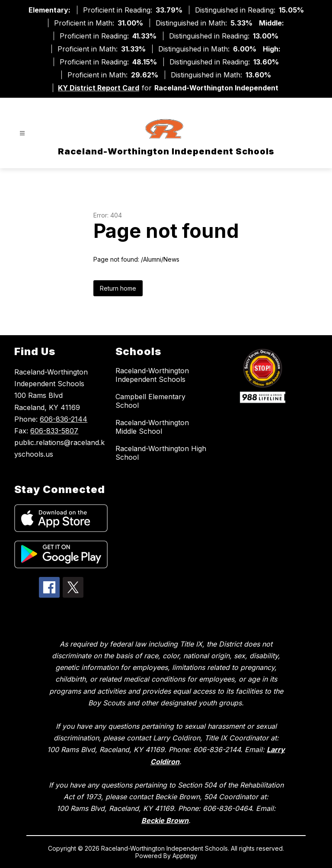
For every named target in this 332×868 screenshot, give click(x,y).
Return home (118, 288)
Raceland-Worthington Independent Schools (152, 375)
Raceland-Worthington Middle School (152, 427)
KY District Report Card (99, 88)
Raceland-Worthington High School (161, 453)
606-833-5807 (54, 431)
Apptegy (185, 856)
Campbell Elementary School (150, 401)
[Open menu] (22, 133)
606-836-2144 (64, 419)
